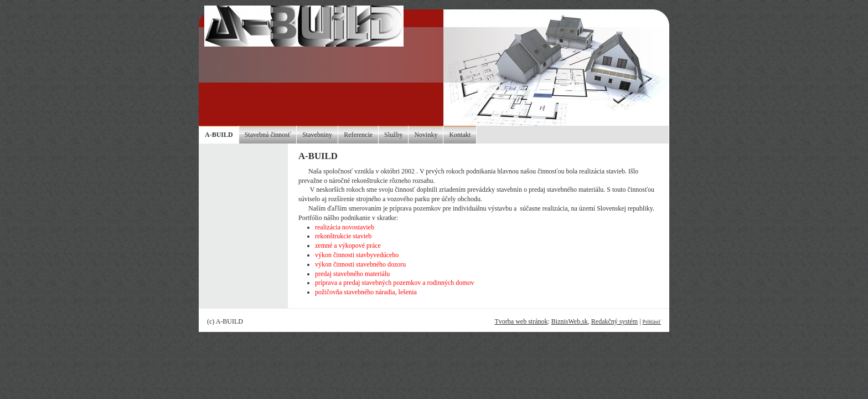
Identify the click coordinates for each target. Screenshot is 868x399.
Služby (393, 135)
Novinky (426, 135)
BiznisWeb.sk (570, 321)
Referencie (358, 135)
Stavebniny (317, 135)
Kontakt (460, 135)
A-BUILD (219, 135)
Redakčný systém (614, 321)
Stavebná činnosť (268, 135)
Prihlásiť (652, 322)
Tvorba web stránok (521, 321)
